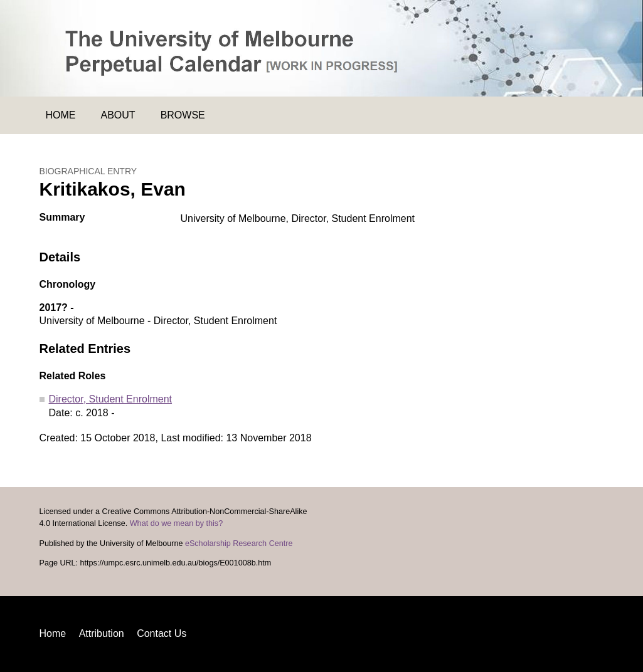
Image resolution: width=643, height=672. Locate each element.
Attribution (102, 633)
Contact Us (162, 633)
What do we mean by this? (176, 523)
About (118, 115)
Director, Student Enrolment (111, 399)
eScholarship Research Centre (239, 543)
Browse (183, 115)
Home (61, 115)
